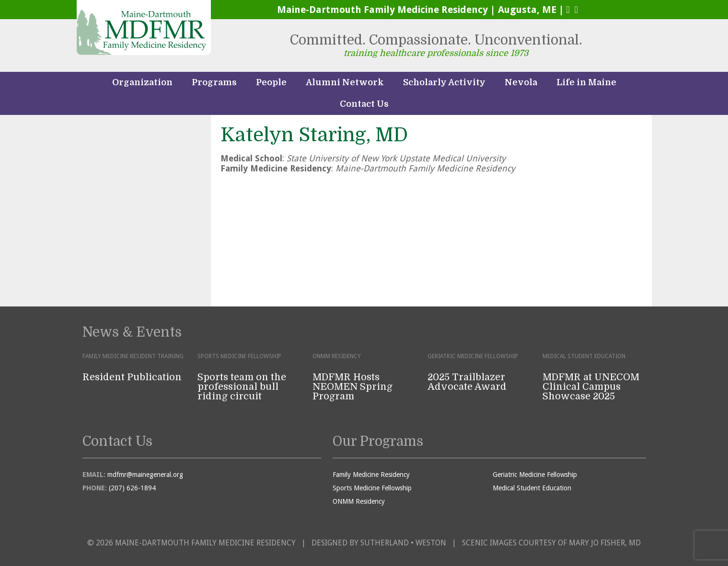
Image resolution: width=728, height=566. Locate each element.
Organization (142, 82)
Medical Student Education (532, 488)
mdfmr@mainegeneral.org (145, 475)
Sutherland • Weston (403, 543)
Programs (214, 82)
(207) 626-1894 (132, 488)
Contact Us (364, 104)
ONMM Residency (359, 501)
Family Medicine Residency (371, 475)
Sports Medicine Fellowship (372, 488)
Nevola (521, 82)
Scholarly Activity (444, 82)
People (271, 82)
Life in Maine (586, 82)
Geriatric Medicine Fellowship (535, 475)
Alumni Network (345, 82)
